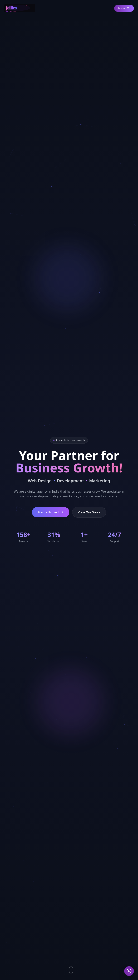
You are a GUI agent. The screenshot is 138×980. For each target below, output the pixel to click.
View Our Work (89, 512)
